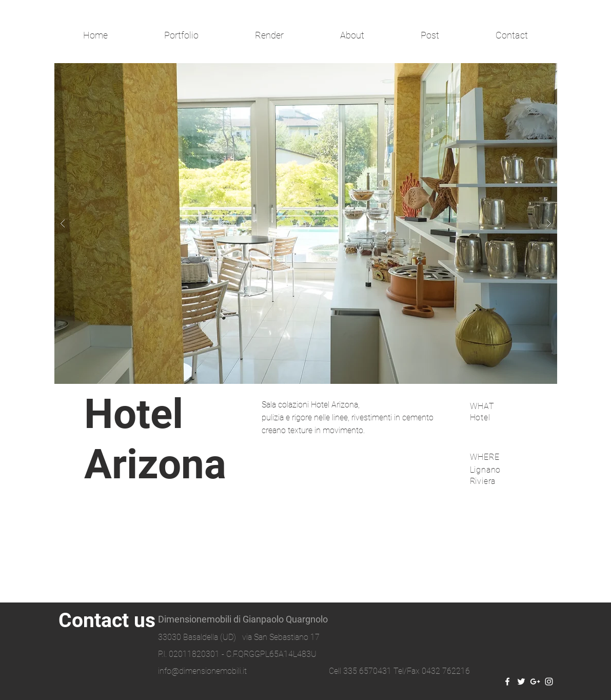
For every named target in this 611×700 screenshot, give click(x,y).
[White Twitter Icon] (521, 682)
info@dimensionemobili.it (202, 671)
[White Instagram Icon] (549, 682)
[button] (306, 223)
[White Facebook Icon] (507, 682)
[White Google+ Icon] (535, 682)
